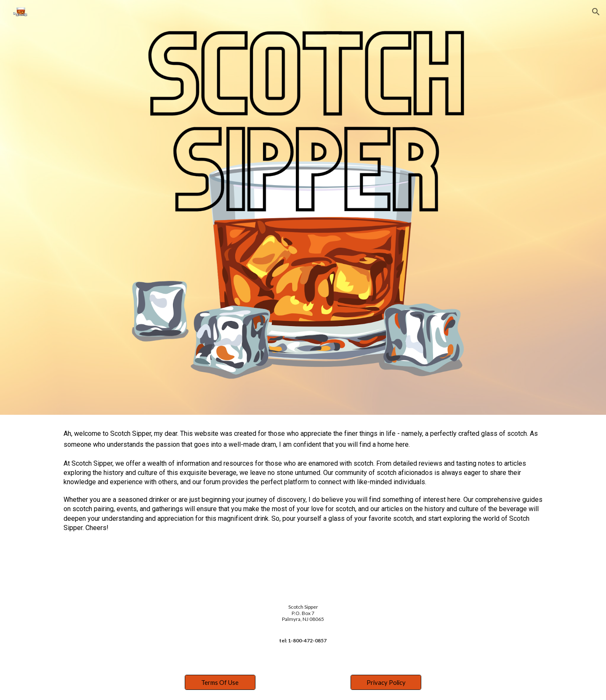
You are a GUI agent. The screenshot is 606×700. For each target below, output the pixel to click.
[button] (596, 12)
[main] (303, 484)
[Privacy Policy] (386, 682)
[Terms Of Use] (220, 682)
